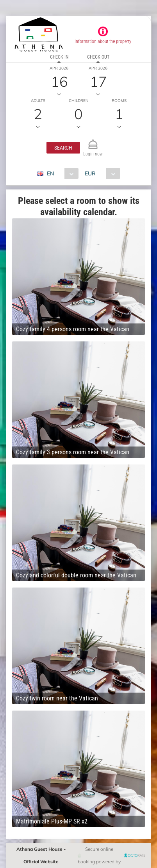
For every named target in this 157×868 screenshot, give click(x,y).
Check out (98, 57)
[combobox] (61, 173)
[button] (63, 148)
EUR (90, 173)
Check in (59, 57)
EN (50, 173)
